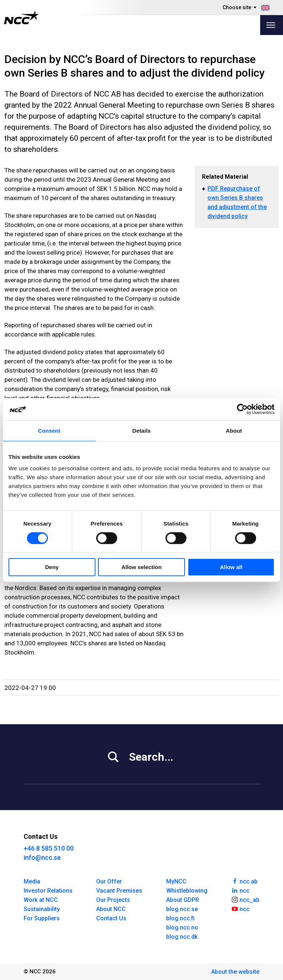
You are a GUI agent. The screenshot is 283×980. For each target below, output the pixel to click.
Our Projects (113, 900)
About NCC (111, 909)
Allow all (231, 567)
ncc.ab (244, 881)
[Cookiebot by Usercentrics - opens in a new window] (242, 409)
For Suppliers (42, 918)
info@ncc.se (42, 857)
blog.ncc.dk (182, 937)
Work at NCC (41, 900)
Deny (52, 567)
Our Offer (109, 881)
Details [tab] (141, 431)
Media (32, 881)
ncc (240, 890)
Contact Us (111, 918)
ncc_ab (245, 899)
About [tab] (234, 431)
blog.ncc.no (182, 927)
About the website (235, 972)
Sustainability (42, 909)
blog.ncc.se (182, 909)
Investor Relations (48, 891)
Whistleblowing (187, 891)
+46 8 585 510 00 (49, 848)
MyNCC (176, 881)
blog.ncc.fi (180, 918)
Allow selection (141, 567)
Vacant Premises (119, 891)
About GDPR (183, 900)
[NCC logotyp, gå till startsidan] (21, 18)
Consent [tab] (49, 431)
